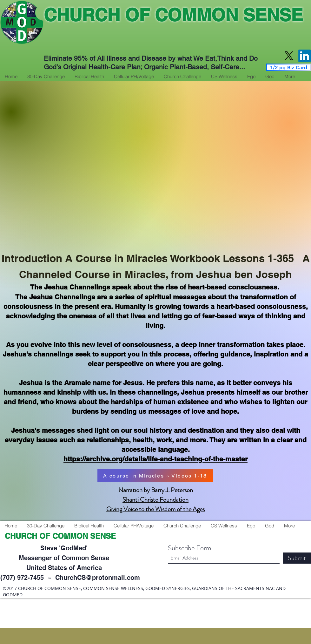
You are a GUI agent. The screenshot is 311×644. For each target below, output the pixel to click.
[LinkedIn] (304, 56)
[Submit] (297, 558)
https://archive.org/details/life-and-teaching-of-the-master (155, 459)
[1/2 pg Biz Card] (288, 67)
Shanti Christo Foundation (155, 500)
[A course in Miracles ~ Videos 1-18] (155, 476)
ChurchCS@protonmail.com (98, 578)
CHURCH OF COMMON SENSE (173, 15)
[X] (289, 56)
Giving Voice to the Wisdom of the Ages (155, 509)
